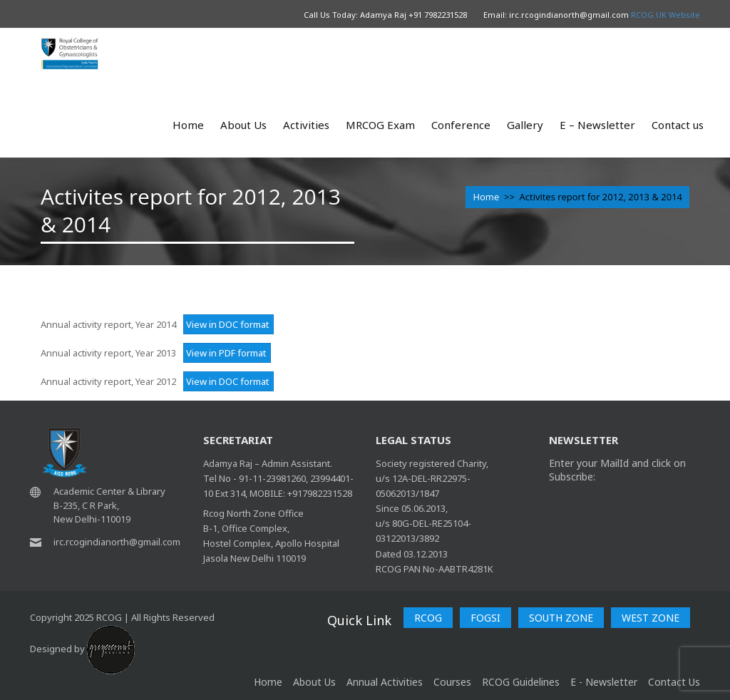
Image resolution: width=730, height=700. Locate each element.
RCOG (428, 618)
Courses (452, 682)
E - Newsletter (604, 682)
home (268, 682)
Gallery (525, 125)
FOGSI (485, 618)
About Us (243, 125)
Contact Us (674, 682)
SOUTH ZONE (561, 618)
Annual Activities (385, 682)
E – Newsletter (597, 125)
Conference (461, 125)
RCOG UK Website (665, 15)
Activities (306, 125)
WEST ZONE (651, 618)
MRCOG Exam (380, 125)
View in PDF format (225, 353)
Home (188, 125)
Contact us (678, 125)
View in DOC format (226, 324)
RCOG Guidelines (521, 682)
